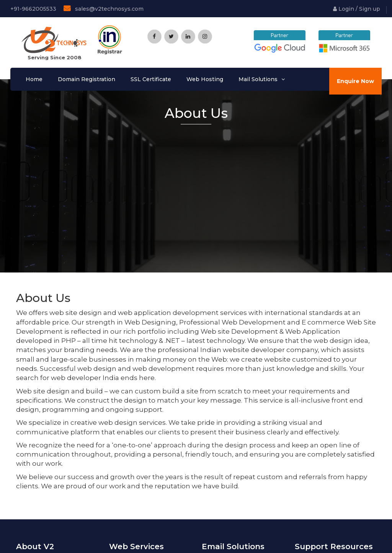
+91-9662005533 (33, 9)
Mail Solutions (258, 79)
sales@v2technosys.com (104, 9)
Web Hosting (205, 79)
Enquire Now (355, 81)
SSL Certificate (151, 79)
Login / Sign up (357, 9)
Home (34, 79)
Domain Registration (87, 79)
